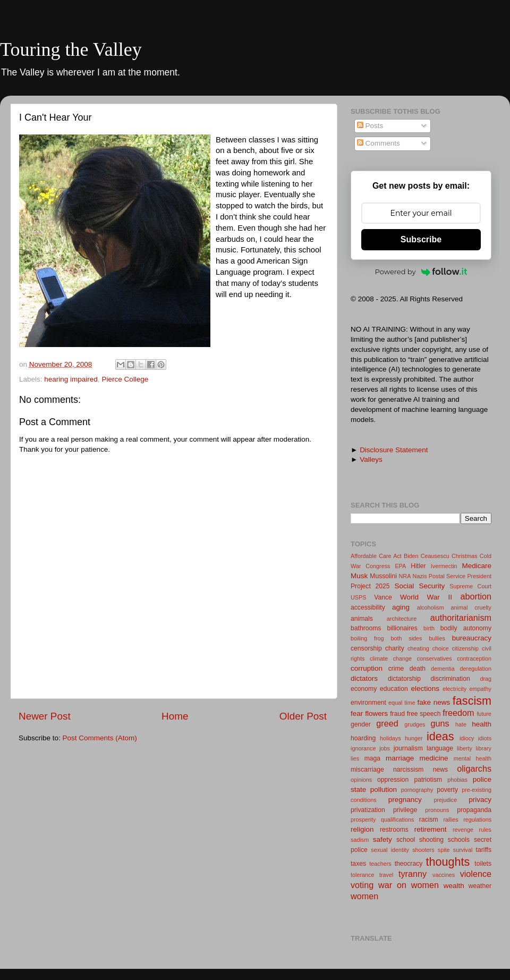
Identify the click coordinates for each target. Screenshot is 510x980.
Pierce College (125, 379)
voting (362, 885)
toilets (483, 864)
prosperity (363, 820)
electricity (454, 689)
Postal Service (447, 576)
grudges (415, 724)
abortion (476, 596)
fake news (434, 702)
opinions (361, 780)
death (418, 669)
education (394, 689)
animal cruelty (471, 607)
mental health (473, 758)
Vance (383, 597)
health (482, 724)
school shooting (420, 840)
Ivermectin (444, 566)
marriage (400, 758)
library (484, 748)
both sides (406, 638)
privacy (480, 800)
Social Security (419, 586)
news (440, 770)
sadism (360, 840)
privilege (405, 810)
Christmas (465, 556)
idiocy (467, 738)
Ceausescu (435, 556)
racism (429, 820)
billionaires (402, 628)
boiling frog (367, 638)
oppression (393, 780)
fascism (472, 701)
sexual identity (390, 850)
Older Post (303, 716)
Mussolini (383, 576)
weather (480, 886)
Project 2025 (370, 586)
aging (401, 607)
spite (444, 850)
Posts (370, 126)
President (479, 576)
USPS (358, 597)
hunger (414, 738)
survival (463, 850)
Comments (379, 143)
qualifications (397, 820)
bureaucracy (472, 638)
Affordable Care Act (376, 556)
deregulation (476, 669)
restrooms (394, 830)
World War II (426, 597)
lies (355, 758)
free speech (424, 714)
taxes (358, 864)
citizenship (465, 648)
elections (425, 688)
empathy (481, 689)
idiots (485, 738)
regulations (477, 820)
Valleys (371, 459)
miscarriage (367, 770)
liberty (465, 748)
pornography (417, 790)
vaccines (444, 875)
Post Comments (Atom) (100, 738)
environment (368, 703)
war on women (409, 885)
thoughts (448, 862)
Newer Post (45, 716)
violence (476, 874)
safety (382, 839)
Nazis (420, 576)
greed (387, 723)
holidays (390, 738)
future (484, 714)
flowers (376, 713)
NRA (405, 576)
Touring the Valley (71, 49)
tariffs (484, 850)
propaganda (474, 810)
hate (461, 724)
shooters (423, 850)
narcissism (408, 770)
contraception (474, 658)
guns (440, 723)
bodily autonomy (466, 628)
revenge (463, 830)
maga (372, 758)
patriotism (428, 780)
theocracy (409, 864)
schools (459, 840)
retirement (431, 829)
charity (395, 648)
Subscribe (421, 239)
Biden (411, 556)
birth (429, 628)
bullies (437, 638)
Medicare (477, 566)
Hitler (418, 566)
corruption (367, 668)
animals (362, 619)
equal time (402, 703)
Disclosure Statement (394, 450)
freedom (458, 713)
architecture (402, 619)
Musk (359, 576)
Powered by (421, 272)
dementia (443, 669)
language (440, 748)
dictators (364, 678)
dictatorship (404, 679)
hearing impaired (71, 379)
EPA (400, 566)
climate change (391, 658)
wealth (454, 886)
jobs (385, 748)
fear (357, 713)
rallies (451, 820)
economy (364, 689)
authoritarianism (461, 618)
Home (175, 716)
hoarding (363, 738)
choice (441, 648)
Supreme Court (470, 586)
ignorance (363, 748)
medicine (433, 758)
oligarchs (474, 768)
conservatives (435, 658)
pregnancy (405, 800)
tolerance (362, 875)
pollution (384, 789)
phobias (457, 780)
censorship (366, 648)
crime (396, 669)
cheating (418, 648)
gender (361, 724)
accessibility (368, 607)
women (364, 896)
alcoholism (431, 607)
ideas (440, 736)
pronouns (437, 810)
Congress (378, 566)
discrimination (450, 679)
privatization (368, 810)
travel (386, 875)
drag (486, 679)
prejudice (445, 800)
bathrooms (366, 628)
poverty (447, 790)
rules (485, 830)
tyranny (413, 874)
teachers (380, 864)
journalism (408, 748)
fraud (397, 714)
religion (362, 829)
